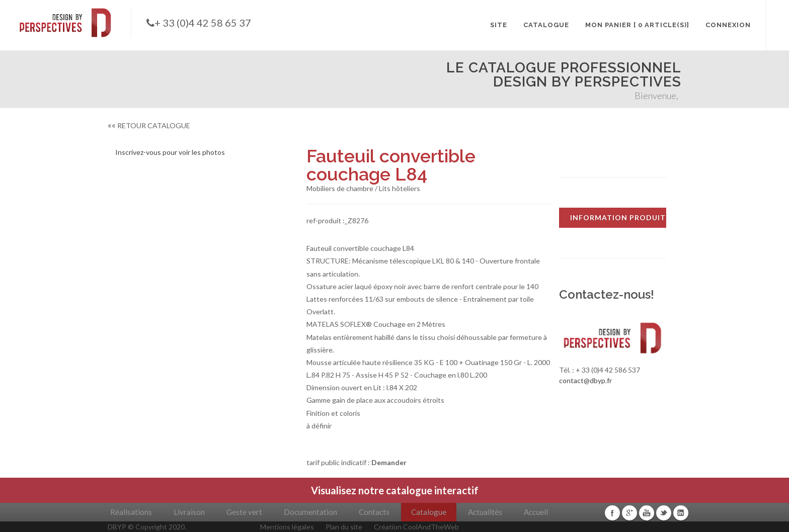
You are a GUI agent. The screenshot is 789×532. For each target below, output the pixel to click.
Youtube (647, 513)
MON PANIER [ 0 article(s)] (637, 25)
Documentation (310, 512)
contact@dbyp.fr (585, 380)
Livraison (189, 512)
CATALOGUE (546, 25)
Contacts (374, 512)
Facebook (612, 513)
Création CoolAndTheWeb (416, 527)
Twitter (664, 513)
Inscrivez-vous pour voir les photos (170, 152)
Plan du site (344, 527)
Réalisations (131, 512)
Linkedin (681, 513)
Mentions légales (287, 527)
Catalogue (429, 512)
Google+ (629, 513)
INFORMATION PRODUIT (618, 217)
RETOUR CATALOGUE (149, 125)
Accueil (536, 512)
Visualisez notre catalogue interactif (395, 490)
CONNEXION (728, 25)
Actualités (485, 512)
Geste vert (244, 512)
